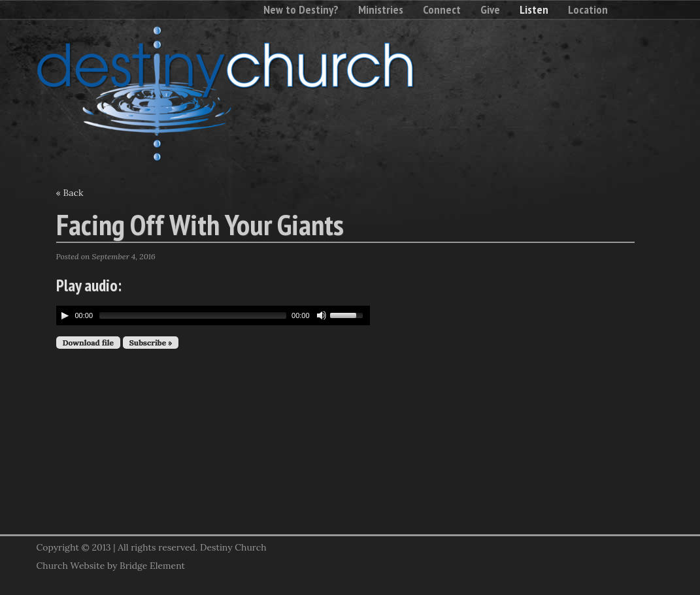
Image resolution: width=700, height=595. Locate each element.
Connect (442, 9)
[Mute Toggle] (322, 315)
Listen (534, 9)
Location (588, 9)
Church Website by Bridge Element (111, 566)
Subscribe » (151, 343)
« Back (70, 193)
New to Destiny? (301, 9)
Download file (89, 343)
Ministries (381, 9)
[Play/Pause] (65, 315)
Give (490, 9)
